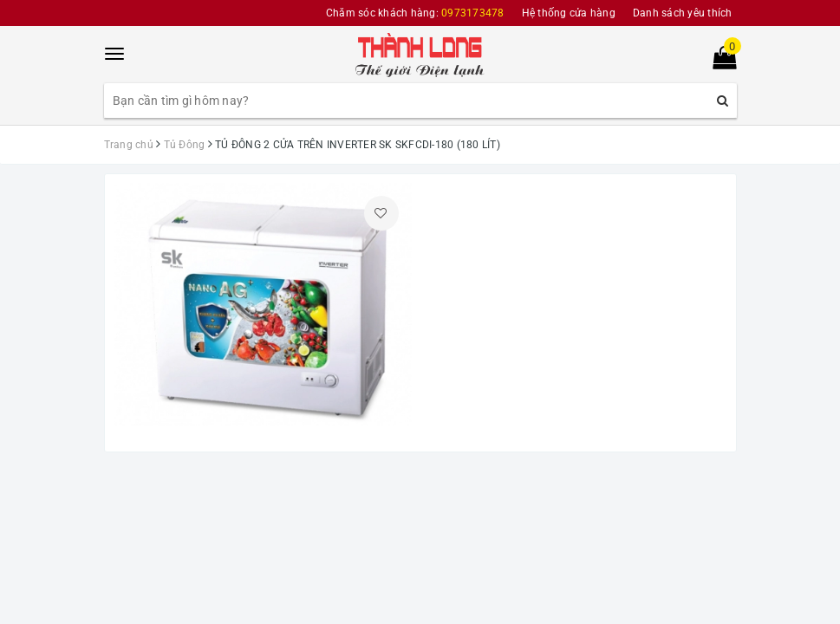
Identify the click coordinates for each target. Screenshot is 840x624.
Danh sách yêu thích (683, 13)
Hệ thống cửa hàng (569, 13)
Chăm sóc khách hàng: (415, 13)
